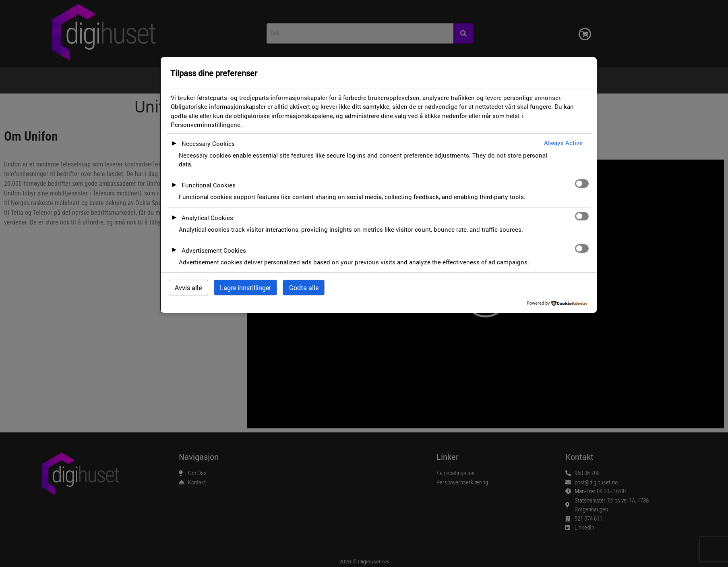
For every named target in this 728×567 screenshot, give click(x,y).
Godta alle (304, 288)
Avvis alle (188, 288)
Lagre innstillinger (245, 288)
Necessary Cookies (208, 143)
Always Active (563, 143)
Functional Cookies (209, 185)
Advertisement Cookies (214, 250)
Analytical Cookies (207, 218)
